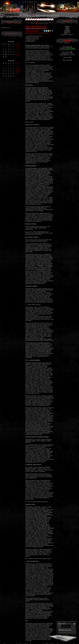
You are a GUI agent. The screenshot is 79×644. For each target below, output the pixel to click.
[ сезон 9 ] (41, 24)
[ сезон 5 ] (46, 23)
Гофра (67, 28)
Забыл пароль (68, 630)
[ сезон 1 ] (28, 23)
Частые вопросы (46, 15)
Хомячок (67, 27)
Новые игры (26, 15)
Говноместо (67, 31)
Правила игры (39, 15)
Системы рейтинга (55, 15)
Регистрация (61, 630)
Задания (28, 29)
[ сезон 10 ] (46, 24)
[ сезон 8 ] (37, 24)
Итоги (39, 29)
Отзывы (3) (44, 29)
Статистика (34, 29)
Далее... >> (67, 33)
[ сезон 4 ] (42, 23)
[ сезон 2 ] (32, 23)
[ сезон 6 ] (51, 23)
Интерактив (67, 32)
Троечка (67, 29)
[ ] (37, 23)
